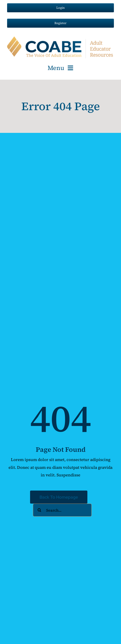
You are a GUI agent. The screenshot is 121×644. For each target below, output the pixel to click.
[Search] (39, 510)
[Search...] (62, 510)
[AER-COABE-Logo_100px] (60, 38)
